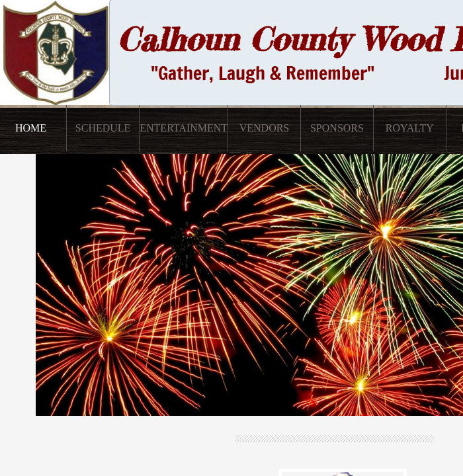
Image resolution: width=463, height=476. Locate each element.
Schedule (103, 128)
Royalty (410, 128)
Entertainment (184, 128)
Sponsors (337, 128)
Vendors (265, 128)
